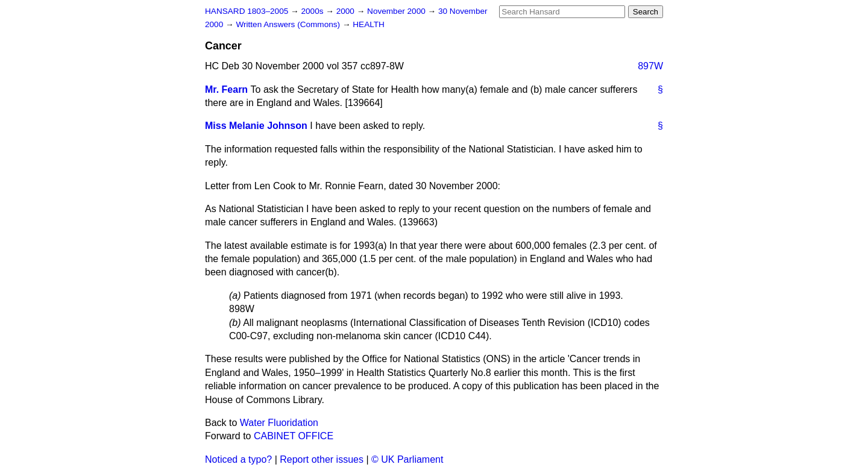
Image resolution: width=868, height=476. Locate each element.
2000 (347, 11)
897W (650, 66)
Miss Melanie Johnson (256, 126)
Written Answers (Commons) (289, 24)
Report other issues (322, 459)
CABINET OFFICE (294, 436)
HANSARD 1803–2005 (247, 11)
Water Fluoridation (279, 423)
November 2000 (398, 11)
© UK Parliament (407, 459)
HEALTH (369, 24)
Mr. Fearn (226, 89)
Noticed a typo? (238, 459)
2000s (313, 11)
